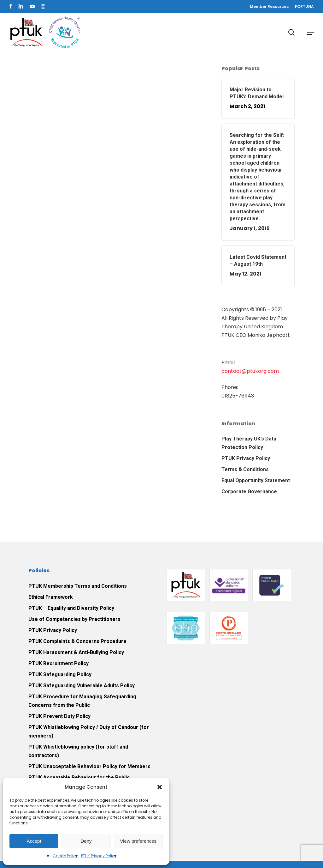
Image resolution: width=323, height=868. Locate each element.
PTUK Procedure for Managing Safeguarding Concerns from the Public (82, 701)
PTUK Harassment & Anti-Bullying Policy (76, 652)
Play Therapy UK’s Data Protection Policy (249, 443)
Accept (34, 841)
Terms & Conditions (245, 469)
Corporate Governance (249, 492)
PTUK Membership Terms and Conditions (78, 586)
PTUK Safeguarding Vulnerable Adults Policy (82, 686)
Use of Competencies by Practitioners (74, 619)
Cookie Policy (65, 856)
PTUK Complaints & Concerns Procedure (77, 641)
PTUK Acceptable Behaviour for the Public (79, 777)
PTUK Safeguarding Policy (60, 674)
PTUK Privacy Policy (99, 856)
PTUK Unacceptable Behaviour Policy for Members (89, 766)
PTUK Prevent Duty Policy (59, 716)
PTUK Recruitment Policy (59, 663)
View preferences (138, 841)
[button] (160, 787)
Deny (86, 841)
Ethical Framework (51, 597)
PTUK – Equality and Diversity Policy (71, 608)
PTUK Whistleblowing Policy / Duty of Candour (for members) (89, 731)
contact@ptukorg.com (250, 371)
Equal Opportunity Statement (256, 480)
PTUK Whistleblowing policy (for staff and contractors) (78, 751)
